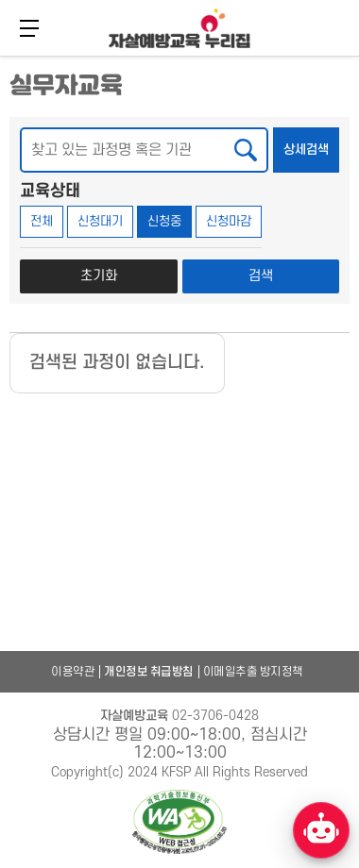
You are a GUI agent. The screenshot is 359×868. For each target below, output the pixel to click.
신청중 (164, 221)
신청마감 (229, 221)
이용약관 (73, 672)
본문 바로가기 (0, 54)
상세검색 (311, 142)
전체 (42, 221)
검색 (261, 276)
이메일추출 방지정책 (253, 672)
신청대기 (100, 221)
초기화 (98, 276)
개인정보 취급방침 (149, 672)
